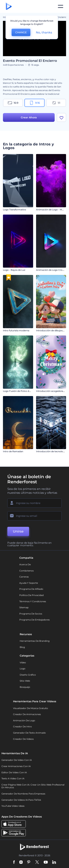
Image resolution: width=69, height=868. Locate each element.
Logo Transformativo (15, 210)
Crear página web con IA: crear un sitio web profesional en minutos (33, 786)
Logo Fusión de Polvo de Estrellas (22, 391)
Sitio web (25, 681)
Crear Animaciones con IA (16, 766)
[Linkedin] (54, 862)
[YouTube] (46, 862)
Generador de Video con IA (17, 760)
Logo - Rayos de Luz (14, 270)
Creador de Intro (22, 727)
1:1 (56, 103)
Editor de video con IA (14, 772)
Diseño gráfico (28, 675)
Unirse (18, 531)
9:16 (35, 103)
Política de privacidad (31, 595)
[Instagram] (21, 862)
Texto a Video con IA (13, 778)
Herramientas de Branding (35, 641)
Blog (22, 647)
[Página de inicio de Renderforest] (9, 6)
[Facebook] (14, 862)
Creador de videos (23, 739)
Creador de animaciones (27, 714)
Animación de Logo (24, 720)
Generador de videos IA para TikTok (21, 800)
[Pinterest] (29, 862)
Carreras (24, 577)
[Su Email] (34, 516)
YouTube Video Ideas (13, 806)
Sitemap (24, 607)
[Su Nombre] (34, 503)
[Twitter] (37, 862)
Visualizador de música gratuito (31, 708)
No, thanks (44, 32)
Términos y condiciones (33, 601)
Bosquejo (25, 687)
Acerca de (25, 564)
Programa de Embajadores (34, 620)
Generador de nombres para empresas (23, 794)
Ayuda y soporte (29, 583)
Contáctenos (26, 571)
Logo (23, 669)
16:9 (13, 103)
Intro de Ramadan (13, 451)
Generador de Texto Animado (29, 733)
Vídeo (23, 662)
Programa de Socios (31, 614)
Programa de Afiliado (31, 589)
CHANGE (21, 32)
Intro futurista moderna (16, 330)
